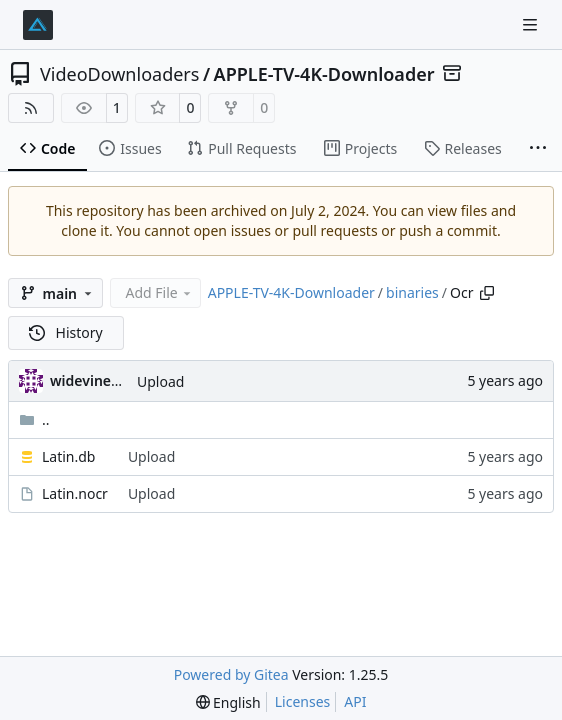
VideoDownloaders (119, 74)
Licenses (303, 701)
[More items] (538, 149)
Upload (160, 381)
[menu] (228, 702)
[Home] (38, 25)
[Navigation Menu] (532, 24)
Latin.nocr (75, 493)
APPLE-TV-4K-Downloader (324, 74)
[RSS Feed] (31, 108)
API (355, 701)
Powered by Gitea (231, 674)
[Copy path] (487, 293)
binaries (412, 292)
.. (34, 419)
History (66, 332)
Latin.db (68, 456)
